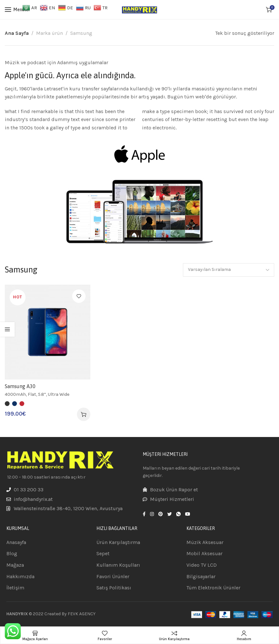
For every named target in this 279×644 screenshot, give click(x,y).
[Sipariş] (229, 270)
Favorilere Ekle (79, 296)
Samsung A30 (20, 386)
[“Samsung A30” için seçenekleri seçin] (84, 414)
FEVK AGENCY (82, 614)
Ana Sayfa (17, 33)
